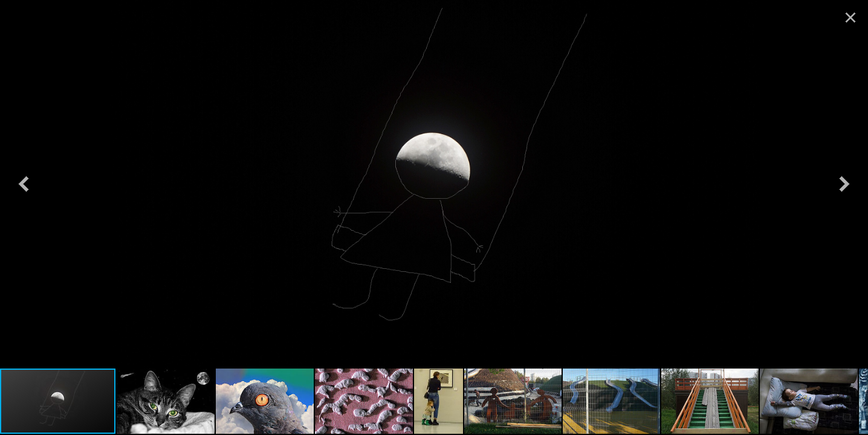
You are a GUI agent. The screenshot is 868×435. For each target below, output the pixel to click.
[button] (24, 184)
